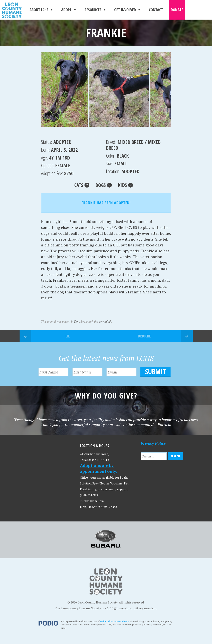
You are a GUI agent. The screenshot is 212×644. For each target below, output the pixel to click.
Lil (68, 336)
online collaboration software (115, 621)
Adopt (69, 10)
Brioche (144, 336)
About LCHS (41, 10)
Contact (156, 10)
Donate (177, 10)
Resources (95, 10)
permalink (105, 321)
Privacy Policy (153, 443)
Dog (77, 321)
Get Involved (128, 10)
